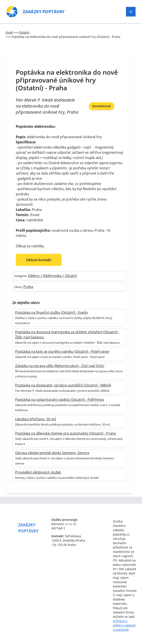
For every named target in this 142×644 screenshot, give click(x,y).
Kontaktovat (102, 106)
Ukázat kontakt (39, 260)
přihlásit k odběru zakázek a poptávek (124, 625)
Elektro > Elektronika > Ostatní (53, 276)
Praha (28, 287)
